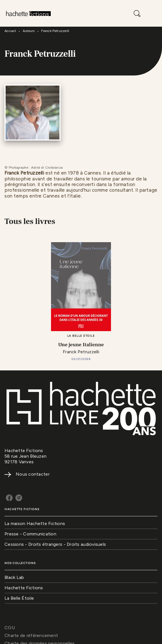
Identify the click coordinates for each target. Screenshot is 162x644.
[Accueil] (28, 13)
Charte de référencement (31, 635)
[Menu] (144, 13)
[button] (81, 524)
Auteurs (29, 31)
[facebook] (9, 498)
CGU (10, 628)
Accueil (10, 31)
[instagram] (19, 498)
